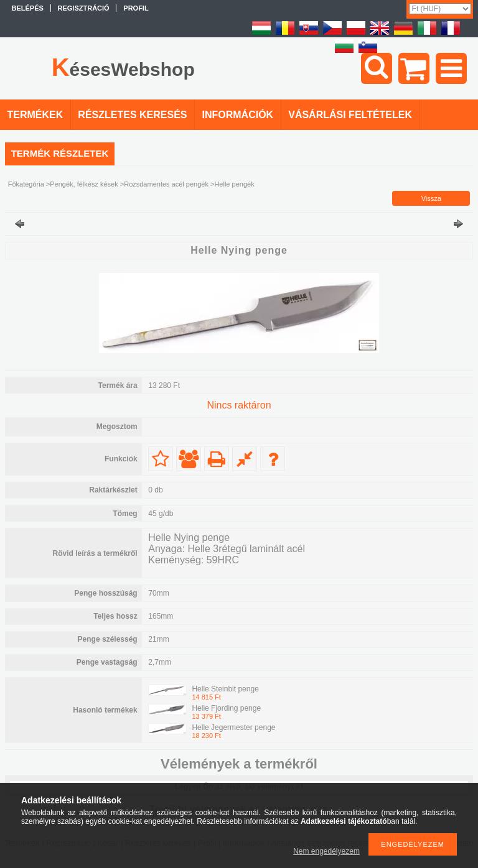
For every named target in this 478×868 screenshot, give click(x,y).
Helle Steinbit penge (225, 689)
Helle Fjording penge (226, 708)
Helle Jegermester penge (233, 727)
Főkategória (26, 184)
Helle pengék (234, 184)
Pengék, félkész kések (84, 184)
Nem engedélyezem (326, 851)
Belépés (28, 8)
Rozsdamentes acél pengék (166, 184)
